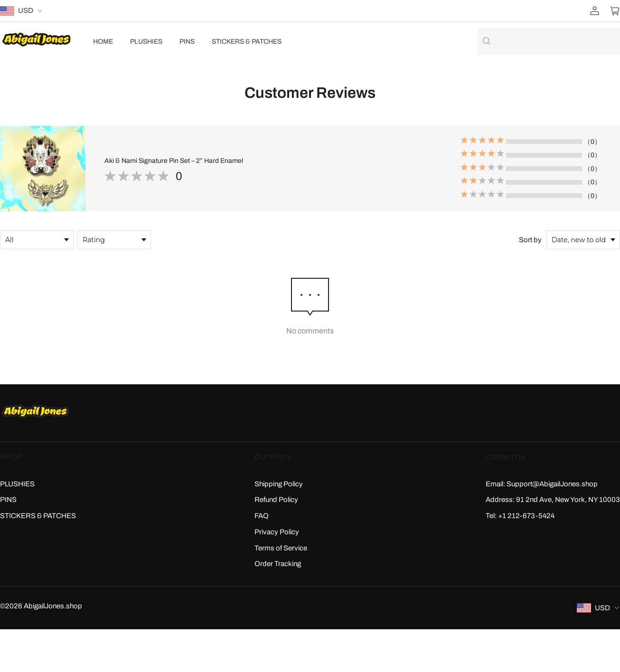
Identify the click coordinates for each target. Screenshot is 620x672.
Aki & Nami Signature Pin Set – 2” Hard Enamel (174, 161)
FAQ (262, 516)
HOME (103, 42)
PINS (187, 42)
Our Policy (273, 457)
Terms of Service (281, 548)
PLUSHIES (146, 42)
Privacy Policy (277, 532)
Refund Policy (276, 500)
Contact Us (505, 457)
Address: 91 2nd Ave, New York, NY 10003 (553, 500)
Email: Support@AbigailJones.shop (542, 484)
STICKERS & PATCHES (247, 42)
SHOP (11, 457)
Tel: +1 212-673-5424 (520, 516)
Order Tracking (278, 564)
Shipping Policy (279, 484)
